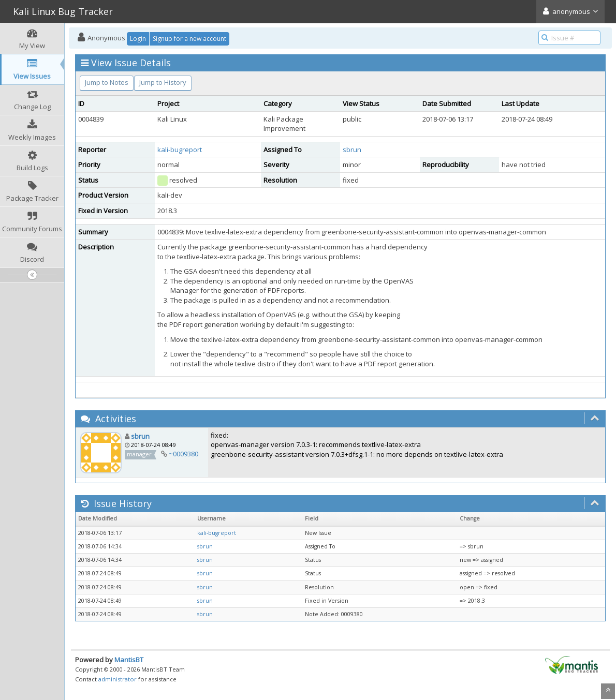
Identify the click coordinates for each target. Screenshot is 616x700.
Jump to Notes (107, 82)
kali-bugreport (180, 150)
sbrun (352, 150)
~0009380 (184, 454)
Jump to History (163, 82)
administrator (118, 679)
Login (138, 39)
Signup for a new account (189, 39)
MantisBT (129, 660)
